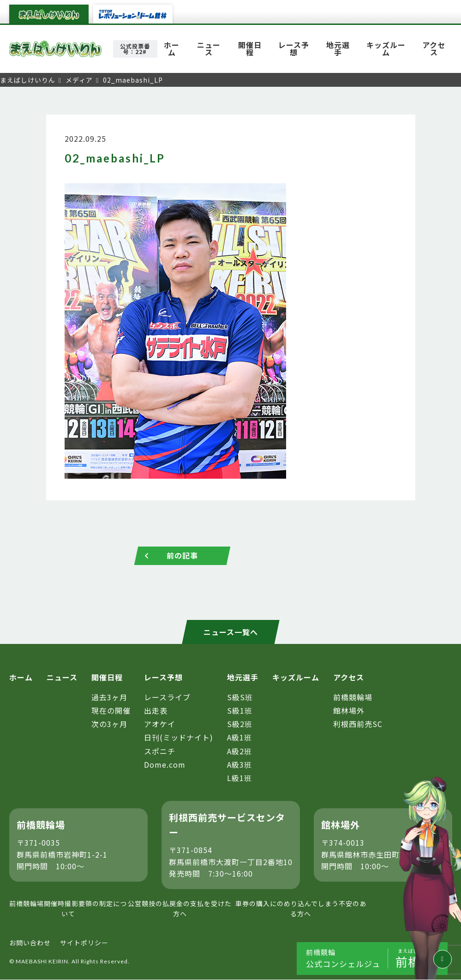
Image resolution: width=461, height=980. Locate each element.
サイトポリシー (84, 943)
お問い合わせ (30, 943)
